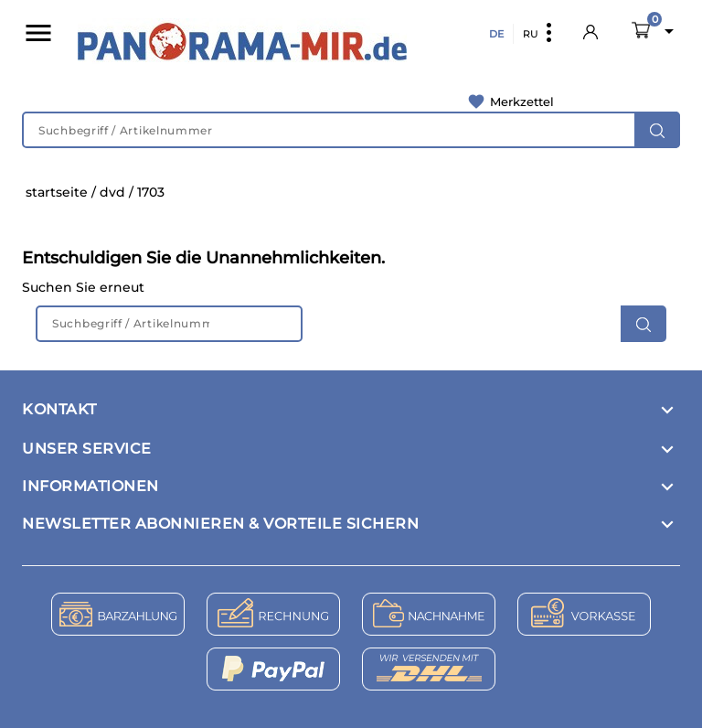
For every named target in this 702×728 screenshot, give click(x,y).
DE (496, 34)
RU (531, 34)
